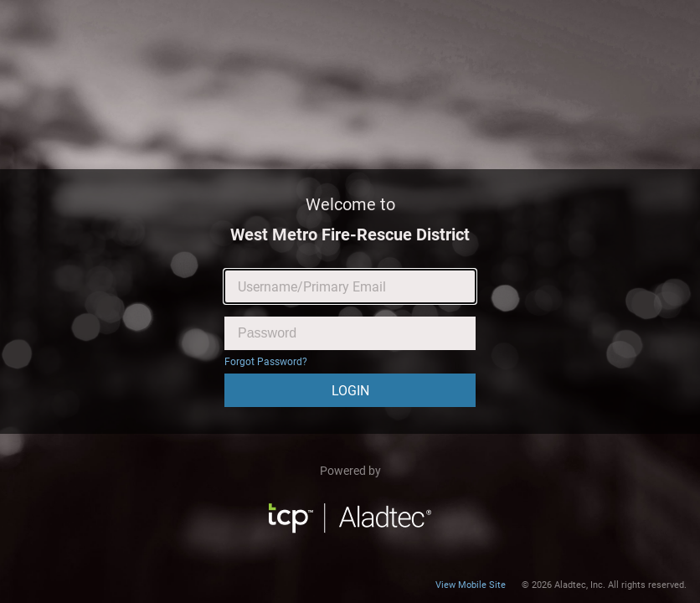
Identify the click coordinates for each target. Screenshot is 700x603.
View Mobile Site (471, 585)
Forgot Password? (266, 362)
